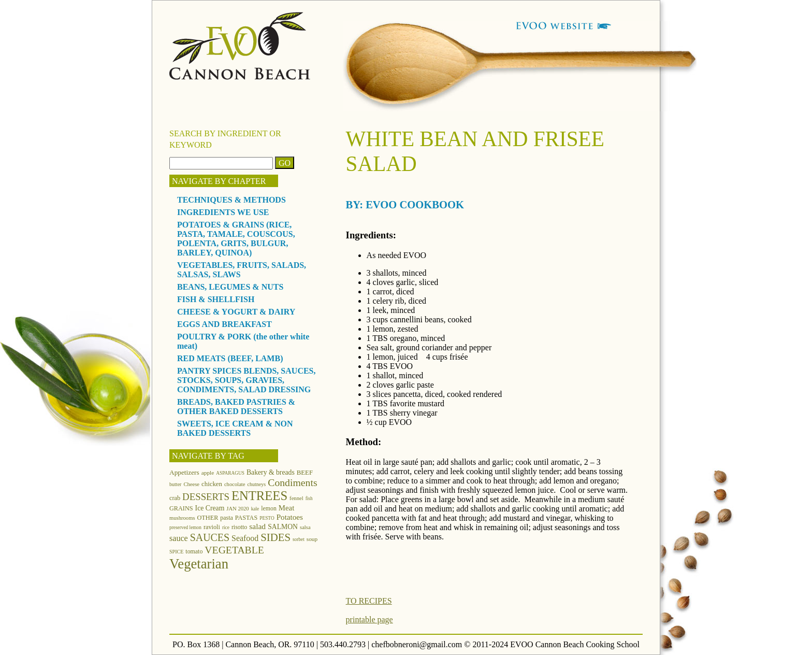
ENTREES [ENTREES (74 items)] (259, 496)
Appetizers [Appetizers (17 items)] (184, 472)
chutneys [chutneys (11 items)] (257, 484)
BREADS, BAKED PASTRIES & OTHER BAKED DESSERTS (236, 407)
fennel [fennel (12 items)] (296, 498)
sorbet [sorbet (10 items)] (299, 539)
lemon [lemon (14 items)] (269, 508)
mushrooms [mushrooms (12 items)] (182, 518)
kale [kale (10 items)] (255, 509)
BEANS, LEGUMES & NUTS (230, 287)
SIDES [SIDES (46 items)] (275, 537)
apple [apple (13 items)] (208, 473)
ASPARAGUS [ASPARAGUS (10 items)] (230, 473)
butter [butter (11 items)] (175, 484)
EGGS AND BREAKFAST (224, 324)
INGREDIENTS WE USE (223, 212)
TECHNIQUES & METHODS (231, 200)
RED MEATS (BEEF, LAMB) (230, 358)
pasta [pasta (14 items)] (226, 518)
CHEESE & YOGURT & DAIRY (236, 312)
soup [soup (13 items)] (312, 539)
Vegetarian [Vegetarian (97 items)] (199, 564)
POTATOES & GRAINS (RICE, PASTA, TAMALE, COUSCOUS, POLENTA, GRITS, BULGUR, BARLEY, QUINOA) (236, 239)
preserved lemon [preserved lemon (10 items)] (185, 528)
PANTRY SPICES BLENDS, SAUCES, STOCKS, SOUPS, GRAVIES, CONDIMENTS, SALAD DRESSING (247, 380)
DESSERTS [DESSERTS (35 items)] (206, 497)
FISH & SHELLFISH (216, 299)
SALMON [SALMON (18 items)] (283, 527)
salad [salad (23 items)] (257, 526)
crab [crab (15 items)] (175, 498)
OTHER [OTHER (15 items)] (208, 518)
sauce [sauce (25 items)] (179, 538)
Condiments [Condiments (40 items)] (292, 482)
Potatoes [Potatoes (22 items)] (290, 517)
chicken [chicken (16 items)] (212, 484)
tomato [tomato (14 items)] (194, 551)
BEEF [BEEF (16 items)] (305, 473)
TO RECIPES (369, 601)
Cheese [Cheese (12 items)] (191, 484)
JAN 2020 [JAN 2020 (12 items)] (237, 509)
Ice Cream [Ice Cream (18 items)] (210, 508)
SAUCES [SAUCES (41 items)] (210, 537)
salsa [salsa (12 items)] (305, 527)
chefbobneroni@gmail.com (417, 644)
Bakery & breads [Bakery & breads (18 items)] (271, 472)
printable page (369, 620)
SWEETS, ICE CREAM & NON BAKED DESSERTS (235, 428)
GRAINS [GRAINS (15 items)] (181, 508)
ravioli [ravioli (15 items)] (212, 527)
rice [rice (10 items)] (226, 528)
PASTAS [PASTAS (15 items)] (247, 518)
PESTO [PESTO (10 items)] (267, 518)
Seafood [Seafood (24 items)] (245, 538)
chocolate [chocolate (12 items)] (235, 484)
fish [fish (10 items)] (309, 499)
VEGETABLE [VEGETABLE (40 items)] (234, 550)
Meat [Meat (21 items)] (286, 508)
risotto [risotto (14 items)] (239, 527)
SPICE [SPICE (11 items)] (176, 552)
